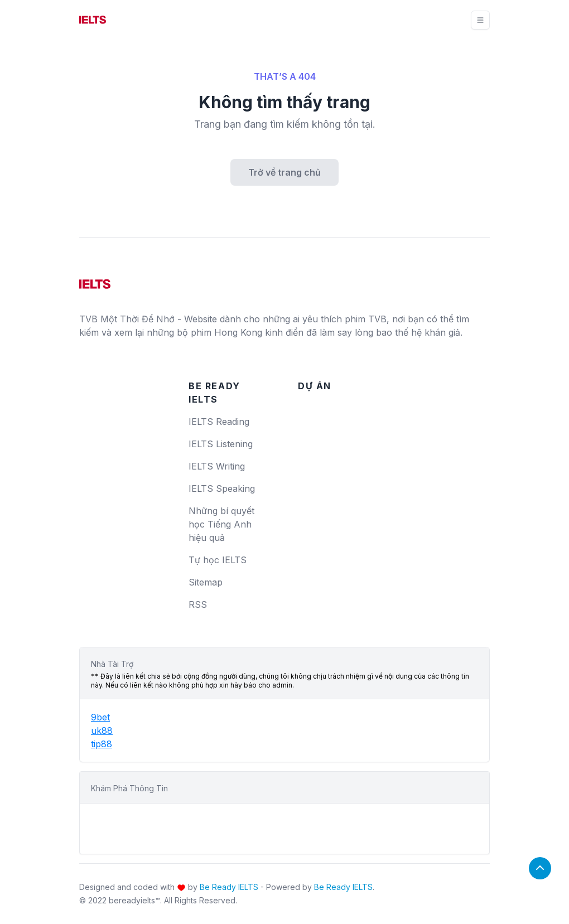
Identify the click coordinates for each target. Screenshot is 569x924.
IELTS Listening (221, 444)
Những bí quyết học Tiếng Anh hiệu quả (221, 524)
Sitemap (206, 582)
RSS (198, 604)
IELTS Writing (217, 466)
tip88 (102, 744)
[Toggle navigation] (480, 20)
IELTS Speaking (222, 488)
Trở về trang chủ (284, 172)
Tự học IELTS (218, 560)
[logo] (95, 280)
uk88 (102, 731)
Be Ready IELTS (229, 887)
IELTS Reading (219, 422)
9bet (100, 717)
